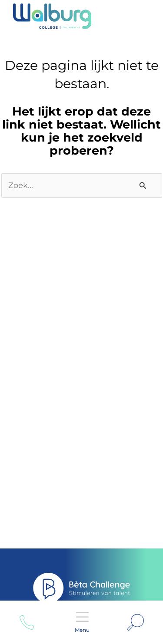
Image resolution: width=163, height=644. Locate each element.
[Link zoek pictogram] (136, 622)
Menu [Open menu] (82, 617)
